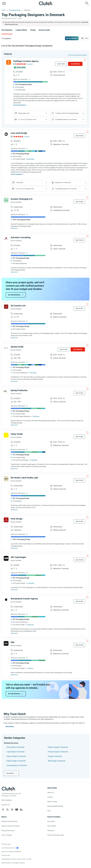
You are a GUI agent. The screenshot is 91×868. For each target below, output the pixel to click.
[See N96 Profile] (6, 643)
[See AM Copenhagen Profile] (6, 558)
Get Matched (73, 38)
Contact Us (6, 805)
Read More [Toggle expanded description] (10, 727)
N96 (13, 642)
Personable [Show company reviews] (19, 182)
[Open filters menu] (85, 38)
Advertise (51, 831)
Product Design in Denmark (58, 752)
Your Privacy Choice (8, 848)
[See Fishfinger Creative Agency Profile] (9, 62)
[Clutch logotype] (8, 789)
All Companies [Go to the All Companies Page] (7, 30)
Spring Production (19, 390)
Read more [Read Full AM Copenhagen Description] (14, 590)
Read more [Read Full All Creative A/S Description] (14, 338)
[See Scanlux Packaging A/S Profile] (6, 200)
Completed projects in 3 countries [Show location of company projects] (66, 189)
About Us (51, 792)
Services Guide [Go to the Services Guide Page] (44, 30)
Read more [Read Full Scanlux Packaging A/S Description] (14, 228)
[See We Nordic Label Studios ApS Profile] (6, 479)
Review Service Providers (11, 826)
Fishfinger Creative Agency (26, 61)
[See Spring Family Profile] (6, 348)
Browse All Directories (9, 821)
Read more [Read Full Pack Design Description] (14, 548)
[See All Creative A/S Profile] (6, 307)
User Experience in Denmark (17, 765)
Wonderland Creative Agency (24, 599)
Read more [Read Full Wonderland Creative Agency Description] (14, 633)
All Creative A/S (18, 306)
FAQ (49, 811)
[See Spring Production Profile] (6, 391)
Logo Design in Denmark (16, 752)
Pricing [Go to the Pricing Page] (33, 30)
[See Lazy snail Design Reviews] (18, 137)
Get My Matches (14, 295)
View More (10, 773)
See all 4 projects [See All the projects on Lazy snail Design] (16, 174)
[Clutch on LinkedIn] (21, 810)
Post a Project (7, 835)
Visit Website (75, 64)
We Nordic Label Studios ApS (24, 478)
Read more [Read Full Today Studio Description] (14, 469)
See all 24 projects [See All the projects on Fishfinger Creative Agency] (19, 105)
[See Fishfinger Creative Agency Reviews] (21, 64)
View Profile (61, 64)
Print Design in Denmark (15, 747)
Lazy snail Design (19, 133)
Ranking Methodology (55, 806)
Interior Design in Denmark (16, 756)
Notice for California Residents (11, 852)
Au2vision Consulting (21, 237)
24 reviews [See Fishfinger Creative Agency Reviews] (29, 64)
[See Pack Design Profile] (6, 520)
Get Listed (51, 821)
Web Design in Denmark (57, 761)
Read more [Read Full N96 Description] (14, 675)
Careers (50, 797)
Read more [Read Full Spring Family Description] (14, 381)
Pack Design (17, 519)
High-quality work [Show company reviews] (24, 113)
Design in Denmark (55, 756)
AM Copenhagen (18, 557)
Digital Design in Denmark (16, 761)
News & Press (52, 802)
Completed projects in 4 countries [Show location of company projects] (66, 119)
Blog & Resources (8, 831)
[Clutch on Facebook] (3, 810)
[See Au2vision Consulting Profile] (6, 239)
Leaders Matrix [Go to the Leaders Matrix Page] (21, 30)
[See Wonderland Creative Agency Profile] (6, 600)
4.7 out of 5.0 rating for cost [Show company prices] (27, 119)
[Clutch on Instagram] (12, 810)
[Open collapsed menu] (4, 3)
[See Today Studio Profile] (6, 435)
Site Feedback (7, 800)
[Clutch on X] (8, 810)
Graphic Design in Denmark (58, 747)
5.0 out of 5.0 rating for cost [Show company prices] (25, 189)
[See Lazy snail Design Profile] (6, 134)
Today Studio (17, 434)
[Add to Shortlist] (85, 60)
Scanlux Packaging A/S (22, 199)
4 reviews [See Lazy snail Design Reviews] (26, 137)
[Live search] (87, 3)
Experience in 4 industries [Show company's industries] (63, 182)
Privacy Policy (6, 844)
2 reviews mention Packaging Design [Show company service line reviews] (67, 113)
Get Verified (52, 826)
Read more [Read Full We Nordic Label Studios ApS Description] (14, 510)
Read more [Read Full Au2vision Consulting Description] (14, 272)
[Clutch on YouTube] (17, 810)
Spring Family (17, 347)
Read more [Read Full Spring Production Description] (14, 425)
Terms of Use (6, 855)
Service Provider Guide (55, 835)
